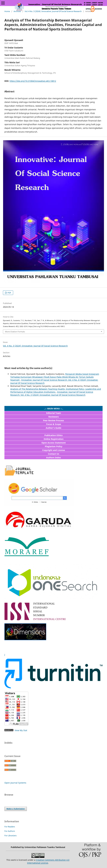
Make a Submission (16, 809)
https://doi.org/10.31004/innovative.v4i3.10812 (33, 81)
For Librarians (10, 835)
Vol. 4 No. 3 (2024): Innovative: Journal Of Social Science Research (53, 11)
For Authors (10, 831)
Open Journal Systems (15, 783)
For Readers (10, 827)
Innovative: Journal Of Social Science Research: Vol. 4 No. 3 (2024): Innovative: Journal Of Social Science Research (52, 393)
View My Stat (21, 730)
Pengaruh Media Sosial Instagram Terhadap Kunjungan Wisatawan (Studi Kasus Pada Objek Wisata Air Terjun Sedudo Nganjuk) (55, 377)
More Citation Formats (15, 332)
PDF (9, 293)
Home (7, 11)
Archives (17, 11)
